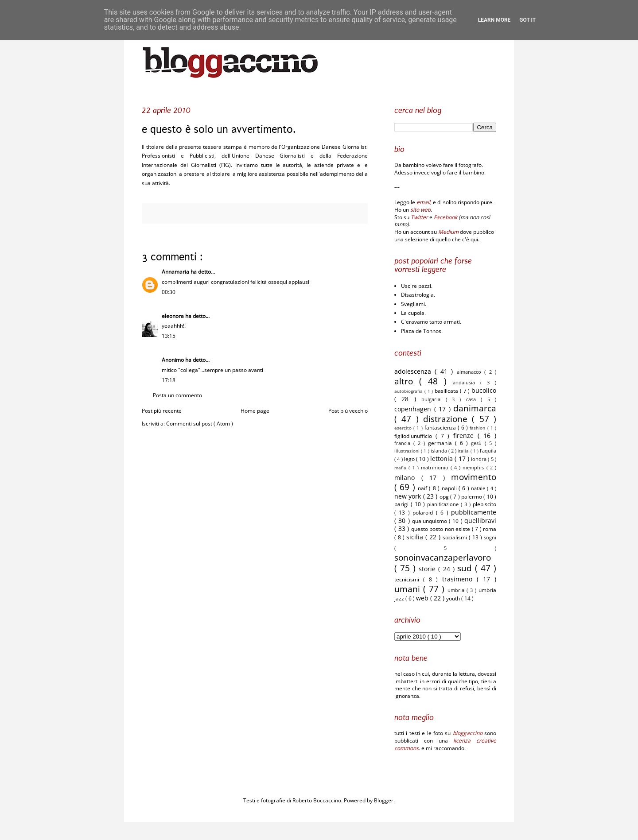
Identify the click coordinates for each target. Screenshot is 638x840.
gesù (478, 443)
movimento (474, 477)
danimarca (475, 408)
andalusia (467, 382)
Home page (255, 411)
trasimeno (459, 579)
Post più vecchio (348, 411)
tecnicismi (409, 579)
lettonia (442, 459)
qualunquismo (430, 521)
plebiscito (484, 504)
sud (466, 568)
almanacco (471, 372)
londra (479, 459)
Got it (527, 20)
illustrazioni (408, 451)
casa (473, 399)
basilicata (447, 391)
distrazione (447, 419)
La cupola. (413, 313)
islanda (440, 451)
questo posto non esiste (442, 529)
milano (408, 478)
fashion (478, 428)
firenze (465, 435)
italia (464, 451)
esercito (404, 428)
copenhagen (414, 409)
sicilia (416, 537)
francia (404, 443)
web (423, 598)
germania (442, 443)
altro (407, 381)
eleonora (173, 316)
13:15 (169, 336)
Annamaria (176, 272)
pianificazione (444, 504)
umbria (457, 590)
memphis (474, 467)
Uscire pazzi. (417, 286)
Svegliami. (414, 304)
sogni (490, 537)
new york (409, 496)
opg (445, 497)
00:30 (169, 292)
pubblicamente (474, 512)
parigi (403, 504)
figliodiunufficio (415, 436)
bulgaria (433, 399)
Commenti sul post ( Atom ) (200, 424)
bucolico (484, 390)
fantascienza (441, 428)
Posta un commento (177, 395)
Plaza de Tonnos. (422, 331)
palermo (472, 497)
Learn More (494, 20)
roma (490, 529)
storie (428, 569)
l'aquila (488, 451)
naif (423, 488)
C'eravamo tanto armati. (431, 322)
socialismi (456, 537)
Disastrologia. (418, 295)
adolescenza (414, 371)
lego (410, 459)
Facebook (445, 217)
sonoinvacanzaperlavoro (443, 557)
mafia (401, 468)
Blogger (384, 800)
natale (479, 488)
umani (409, 589)
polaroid (424, 513)
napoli (450, 488)
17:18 (169, 380)
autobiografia (409, 391)
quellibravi (480, 521)
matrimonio (436, 467)
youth (454, 598)
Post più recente (162, 411)
